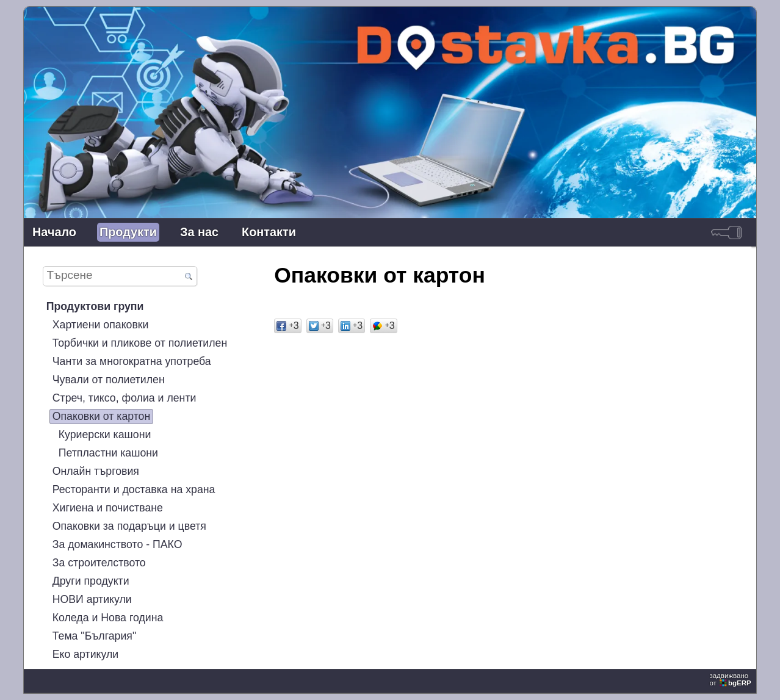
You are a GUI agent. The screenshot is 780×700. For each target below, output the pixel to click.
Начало (54, 232)
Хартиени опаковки (101, 325)
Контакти (269, 232)
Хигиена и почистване (108, 508)
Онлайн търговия (96, 471)
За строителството (99, 563)
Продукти (128, 232)
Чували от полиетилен (109, 380)
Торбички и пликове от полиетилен (140, 343)
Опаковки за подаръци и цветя (129, 526)
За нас (199, 232)
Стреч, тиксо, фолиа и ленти (125, 398)
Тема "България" (95, 636)
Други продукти (91, 581)
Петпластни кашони (108, 453)
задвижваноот (731, 679)
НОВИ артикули (92, 599)
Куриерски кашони (105, 435)
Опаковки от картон (102, 416)
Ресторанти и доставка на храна (134, 489)
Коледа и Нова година (108, 618)
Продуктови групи (95, 306)
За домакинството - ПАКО (117, 544)
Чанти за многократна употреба (132, 361)
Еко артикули (86, 654)
